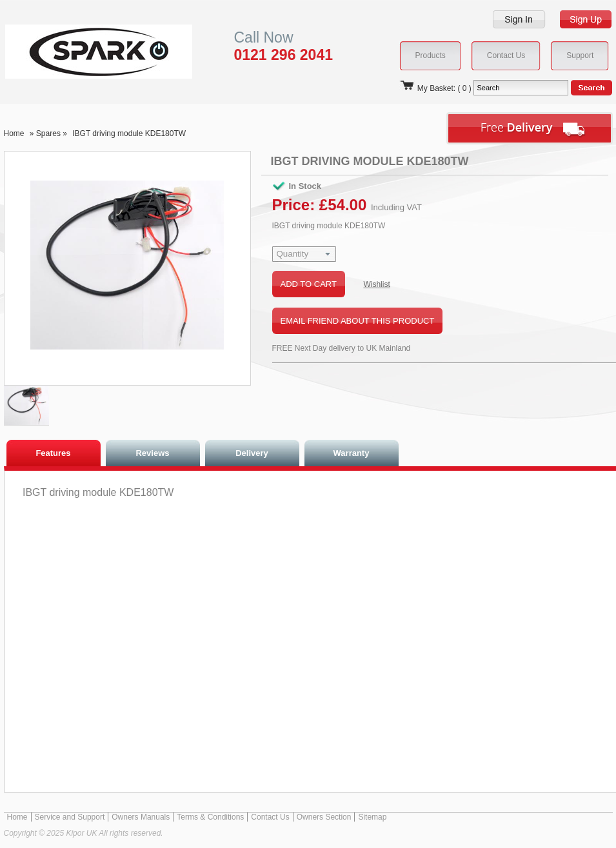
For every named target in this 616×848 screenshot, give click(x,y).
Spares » (53, 133)
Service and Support (70, 817)
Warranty (352, 453)
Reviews (152, 453)
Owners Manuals (141, 817)
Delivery (252, 453)
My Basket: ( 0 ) (435, 88)
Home (14, 133)
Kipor (79, 51)
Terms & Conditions (210, 817)
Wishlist (376, 284)
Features (53, 453)
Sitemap (372, 817)
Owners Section (324, 817)
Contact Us (270, 817)
